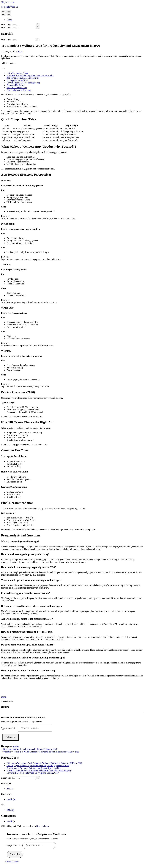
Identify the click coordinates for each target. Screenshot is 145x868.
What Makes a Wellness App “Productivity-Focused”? (30, 75)
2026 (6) (10, 810)
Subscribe (11, 737)
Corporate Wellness (10, 7)
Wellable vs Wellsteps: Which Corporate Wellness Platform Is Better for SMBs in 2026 (41, 752)
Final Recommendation (17, 88)
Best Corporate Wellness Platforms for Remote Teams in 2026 (30, 749)
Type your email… (10, 728)
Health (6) (11, 799)
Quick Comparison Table (17, 73)
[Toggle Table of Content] (3, 68)
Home (9, 20)
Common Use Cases (15, 85)
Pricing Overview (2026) (17, 80)
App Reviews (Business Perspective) (23, 78)
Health (16, 746)
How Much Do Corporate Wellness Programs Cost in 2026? (33, 773)
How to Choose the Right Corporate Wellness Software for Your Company (39, 770)
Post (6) (10, 789)
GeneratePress (42, 826)
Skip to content (8, 2)
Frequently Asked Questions (19, 90)
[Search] (38, 25)
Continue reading (12, 861)
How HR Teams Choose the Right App (23, 83)
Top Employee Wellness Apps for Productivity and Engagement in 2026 (38, 766)
